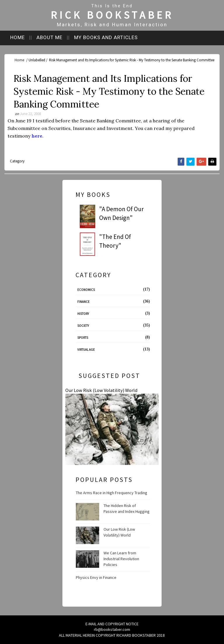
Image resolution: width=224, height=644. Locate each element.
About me (49, 37)
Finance (83, 302)
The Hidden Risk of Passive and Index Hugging (127, 508)
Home (17, 37)
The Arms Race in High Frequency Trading (112, 493)
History (83, 314)
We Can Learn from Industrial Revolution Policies (121, 559)
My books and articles (106, 37)
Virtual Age (86, 350)
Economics (86, 290)
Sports (83, 338)
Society (83, 326)
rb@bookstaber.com (112, 629)
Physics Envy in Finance (96, 577)
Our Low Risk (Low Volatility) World (101, 390)
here (37, 136)
